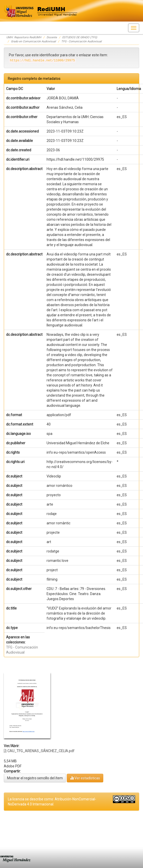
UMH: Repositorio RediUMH (24, 37)
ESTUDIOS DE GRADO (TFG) (80, 37)
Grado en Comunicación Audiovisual (33, 41)
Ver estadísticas (85, 778)
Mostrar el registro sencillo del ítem (35, 778)
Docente (52, 37)
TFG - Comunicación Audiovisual (81, 41)
